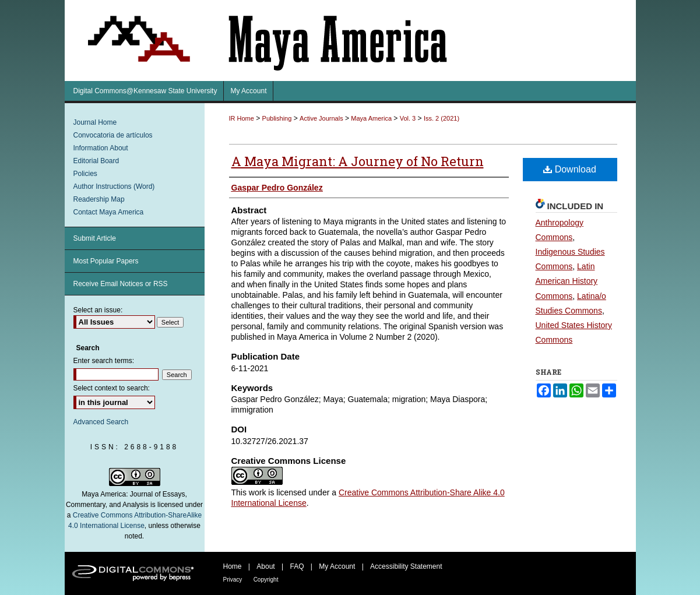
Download (570, 169)
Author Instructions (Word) (114, 186)
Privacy (233, 580)
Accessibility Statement (406, 566)
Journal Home (95, 122)
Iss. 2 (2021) (442, 118)
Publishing (277, 118)
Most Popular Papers (106, 261)
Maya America (371, 118)
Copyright (266, 580)
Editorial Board (96, 161)
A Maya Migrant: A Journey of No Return (358, 161)
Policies (85, 174)
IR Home (242, 118)
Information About (101, 148)
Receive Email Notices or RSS (121, 284)
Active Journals (321, 118)
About (265, 566)
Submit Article (95, 238)
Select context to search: (112, 388)
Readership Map (99, 199)
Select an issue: (98, 310)
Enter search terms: (104, 361)
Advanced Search (101, 422)
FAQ (297, 566)
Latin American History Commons (567, 281)
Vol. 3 (408, 118)
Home (233, 566)
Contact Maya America (109, 212)
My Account (337, 566)
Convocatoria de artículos (113, 135)
